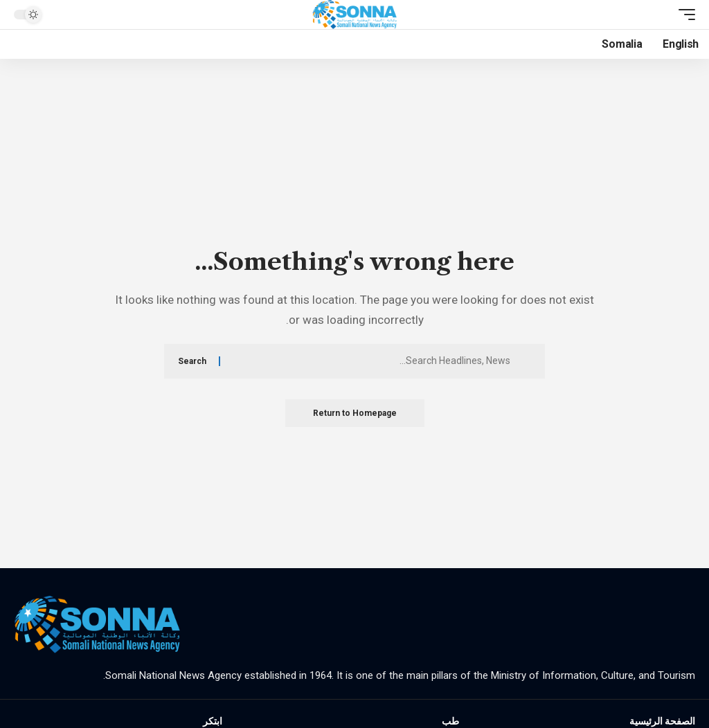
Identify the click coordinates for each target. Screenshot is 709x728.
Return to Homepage (355, 413)
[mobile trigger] (683, 15)
